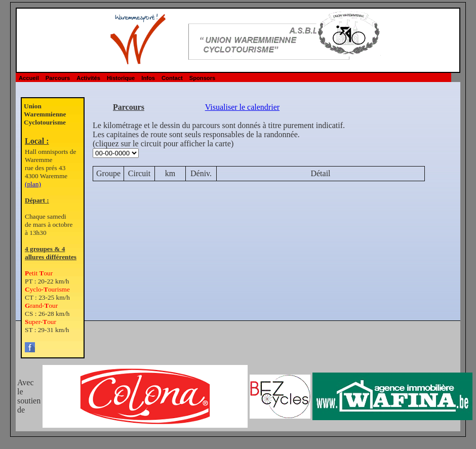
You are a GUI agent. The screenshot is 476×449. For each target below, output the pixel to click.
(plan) (33, 184)
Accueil (29, 78)
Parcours (58, 78)
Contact (172, 78)
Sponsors (203, 78)
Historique (121, 78)
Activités (88, 78)
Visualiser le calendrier (242, 107)
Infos (148, 78)
